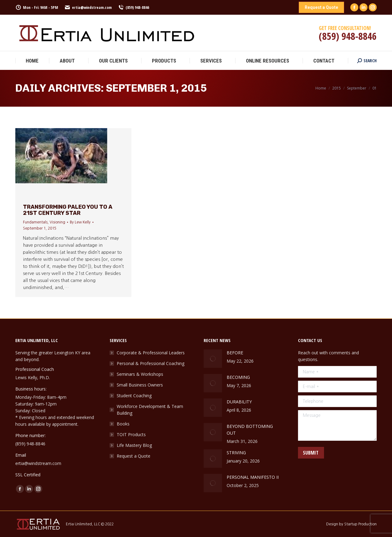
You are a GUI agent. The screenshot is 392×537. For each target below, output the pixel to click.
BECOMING (238, 377)
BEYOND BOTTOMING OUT (250, 430)
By (80, 222)
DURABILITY (239, 402)
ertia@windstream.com (88, 8)
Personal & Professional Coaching (151, 363)
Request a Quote (134, 456)
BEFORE (235, 353)
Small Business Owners (140, 385)
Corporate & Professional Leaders (151, 353)
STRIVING (237, 453)
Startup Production (360, 524)
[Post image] (213, 359)
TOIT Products (131, 434)
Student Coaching (134, 396)
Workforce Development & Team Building (150, 410)
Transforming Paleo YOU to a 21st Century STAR (68, 210)
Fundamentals (35, 222)
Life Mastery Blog (134, 445)
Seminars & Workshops (140, 374)
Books (123, 424)
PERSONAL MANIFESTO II (253, 477)
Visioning (57, 222)
